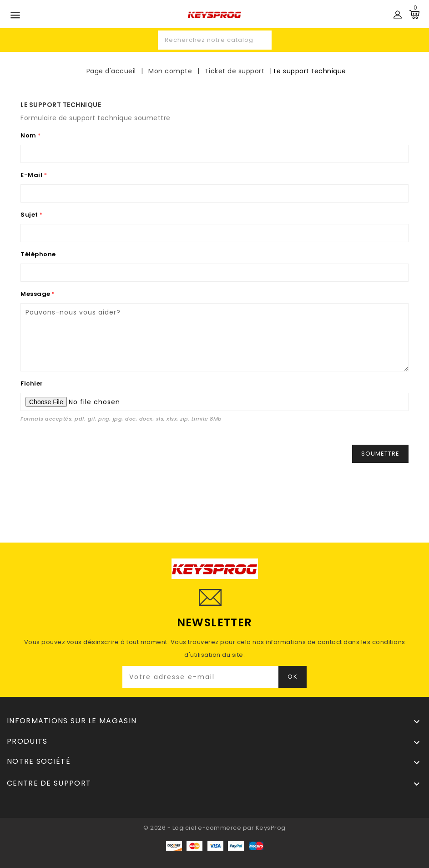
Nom (29, 135)
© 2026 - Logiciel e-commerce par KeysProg (214, 828)
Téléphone (38, 254)
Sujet (30, 215)
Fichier (32, 383)
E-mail (32, 175)
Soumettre (380, 454)
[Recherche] (215, 40)
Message (36, 294)
